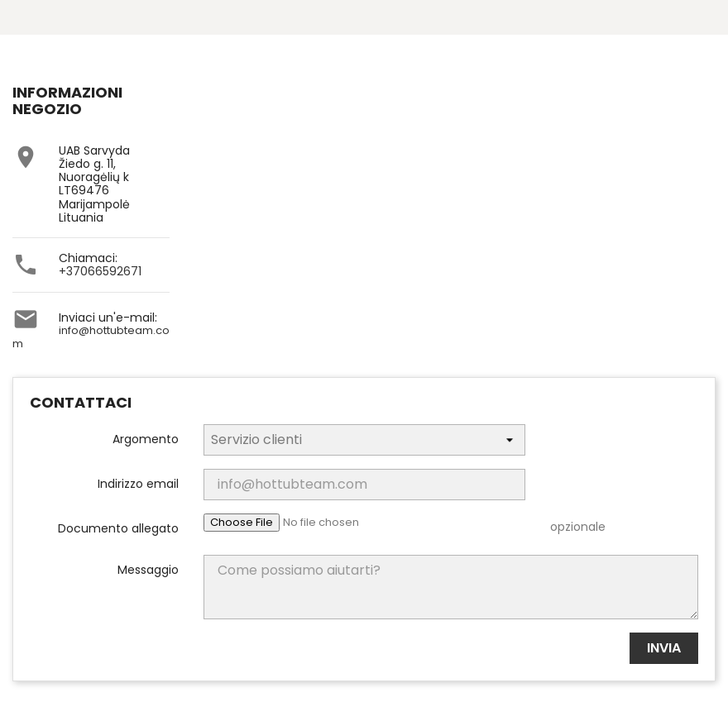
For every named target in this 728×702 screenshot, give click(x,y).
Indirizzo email (138, 483)
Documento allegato (118, 528)
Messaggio (148, 569)
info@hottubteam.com (91, 337)
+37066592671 (100, 271)
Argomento (146, 438)
